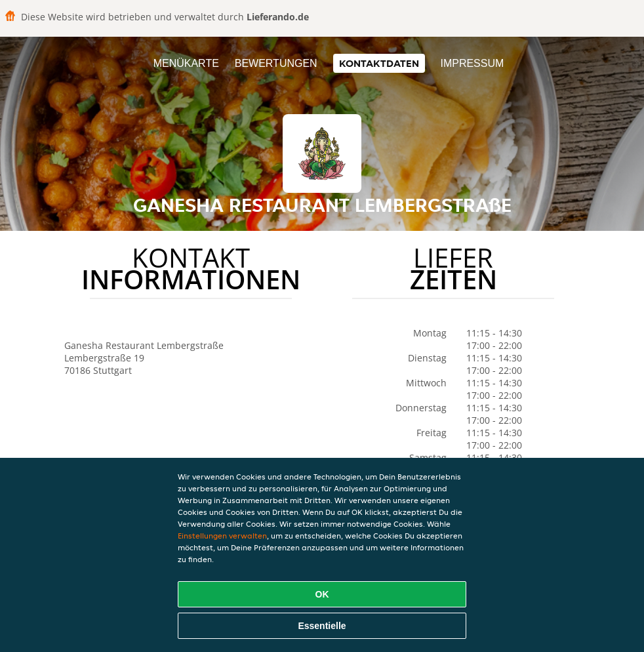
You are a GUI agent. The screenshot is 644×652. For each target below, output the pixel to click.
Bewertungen (276, 63)
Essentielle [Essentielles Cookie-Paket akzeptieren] (322, 626)
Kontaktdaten (379, 63)
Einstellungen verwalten (222, 536)
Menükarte (186, 63)
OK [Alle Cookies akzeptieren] (322, 594)
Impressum (472, 63)
